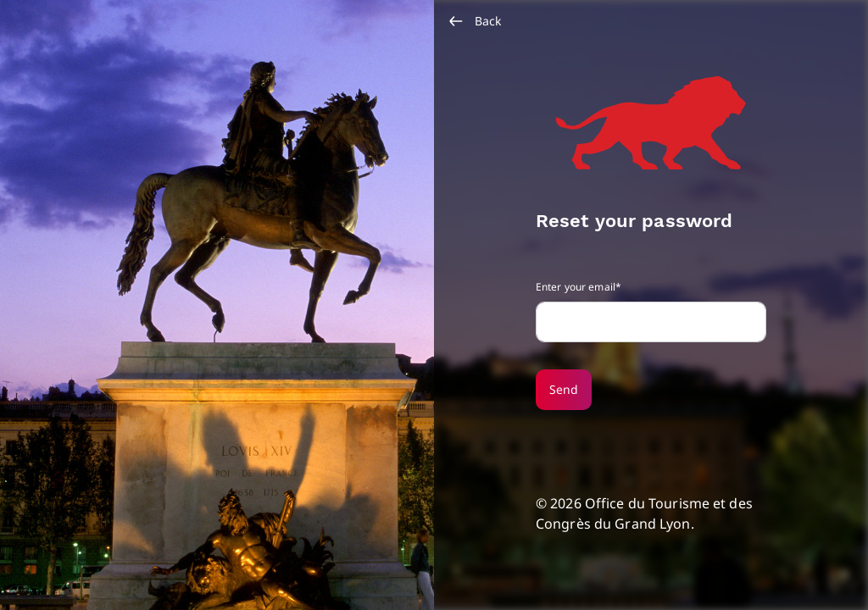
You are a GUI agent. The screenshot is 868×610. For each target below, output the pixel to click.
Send (564, 389)
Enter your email (576, 287)
